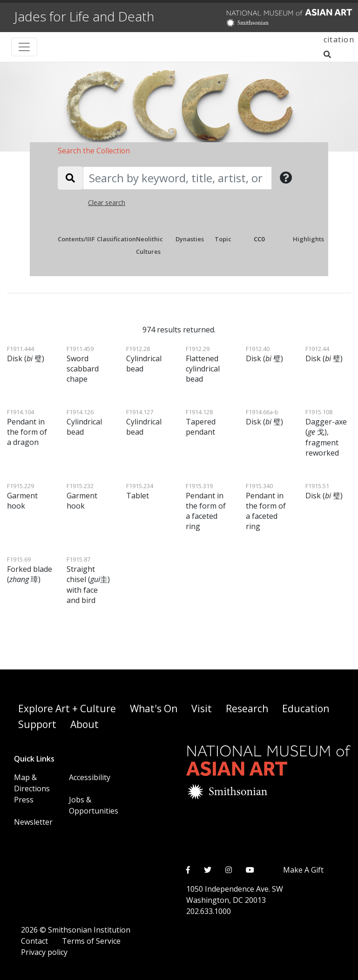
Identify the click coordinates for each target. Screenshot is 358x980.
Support (37, 724)
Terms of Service (91, 941)
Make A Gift (303, 870)
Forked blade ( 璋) (30, 570)
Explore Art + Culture (67, 709)
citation (339, 40)
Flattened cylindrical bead (203, 364)
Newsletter (33, 822)
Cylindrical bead (144, 359)
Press (24, 800)
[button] (286, 178)
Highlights (308, 239)
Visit (202, 709)
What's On (154, 709)
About (84, 724)
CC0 (259, 239)
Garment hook (22, 496)
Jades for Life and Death (84, 16)
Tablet (140, 491)
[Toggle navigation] (24, 47)
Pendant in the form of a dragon (27, 427)
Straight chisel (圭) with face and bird (88, 580)
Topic (223, 239)
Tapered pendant (201, 422)
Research (247, 709)
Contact (34, 941)
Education (306, 709)
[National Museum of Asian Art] (269, 18)
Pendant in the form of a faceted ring (206, 507)
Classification (116, 239)
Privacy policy (44, 952)
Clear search (107, 202)
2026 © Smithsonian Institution (76, 930)
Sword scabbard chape (83, 364)
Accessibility (90, 777)
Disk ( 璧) (26, 354)
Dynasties (190, 239)
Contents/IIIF (76, 239)
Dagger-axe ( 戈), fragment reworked (326, 433)
